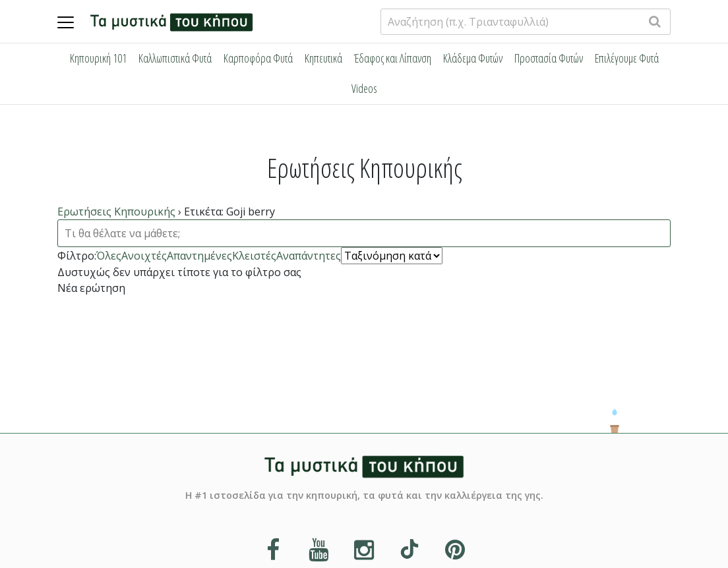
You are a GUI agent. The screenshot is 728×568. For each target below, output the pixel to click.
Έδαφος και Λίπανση (393, 58)
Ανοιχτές (144, 255)
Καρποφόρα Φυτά (258, 58)
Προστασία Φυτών (549, 58)
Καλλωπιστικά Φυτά (175, 58)
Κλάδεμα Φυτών (473, 58)
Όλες (109, 255)
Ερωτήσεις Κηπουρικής (116, 212)
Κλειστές (254, 255)
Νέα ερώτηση (91, 288)
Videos (364, 88)
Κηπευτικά (323, 58)
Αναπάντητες (309, 255)
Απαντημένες (199, 255)
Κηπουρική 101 (98, 58)
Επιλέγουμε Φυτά (627, 58)
